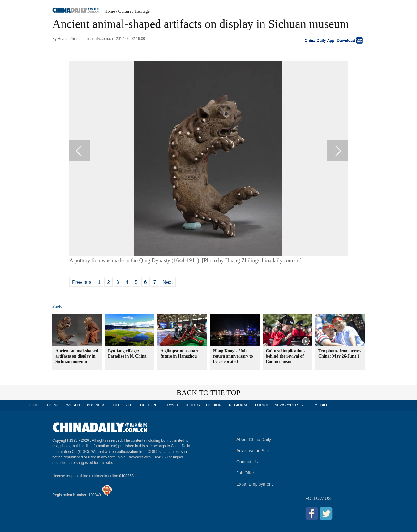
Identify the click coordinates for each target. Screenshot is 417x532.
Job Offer (245, 473)
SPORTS (192, 405)
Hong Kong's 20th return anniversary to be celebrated (233, 356)
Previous (82, 282)
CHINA (53, 405)
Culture (125, 11)
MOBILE (321, 405)
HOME (34, 405)
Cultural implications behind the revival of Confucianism (286, 356)
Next (168, 282)
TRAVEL (172, 405)
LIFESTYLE (122, 405)
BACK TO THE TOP (209, 393)
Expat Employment (255, 484)
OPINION (214, 405)
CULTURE (149, 405)
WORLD (73, 405)
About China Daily (254, 440)
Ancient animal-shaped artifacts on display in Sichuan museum (77, 356)
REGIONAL (239, 405)
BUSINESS (96, 405)
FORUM (262, 405)
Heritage (142, 11)
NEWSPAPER (286, 405)
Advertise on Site (253, 451)
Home (110, 11)
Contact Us (247, 462)
